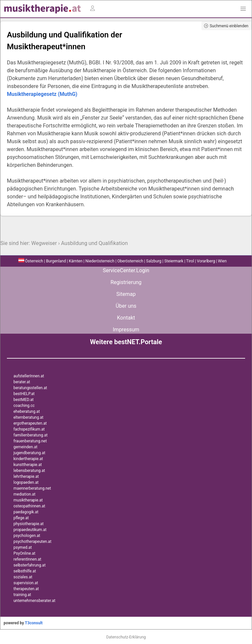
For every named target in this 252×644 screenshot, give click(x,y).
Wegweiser (44, 243)
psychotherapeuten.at (32, 542)
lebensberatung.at (29, 471)
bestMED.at (23, 400)
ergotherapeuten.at (30, 423)
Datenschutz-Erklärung (126, 637)
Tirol (190, 261)
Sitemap (126, 294)
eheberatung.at (27, 411)
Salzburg (154, 261)
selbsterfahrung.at (30, 565)
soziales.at (23, 577)
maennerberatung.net (32, 488)
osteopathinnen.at (29, 506)
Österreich (31, 261)
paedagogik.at (26, 512)
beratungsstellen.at (30, 388)
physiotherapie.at (29, 524)
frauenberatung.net (30, 441)
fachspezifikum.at (29, 429)
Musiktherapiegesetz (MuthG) (42, 94)
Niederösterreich (100, 261)
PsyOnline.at (24, 553)
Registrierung (126, 282)
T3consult (34, 623)
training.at (22, 595)
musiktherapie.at (28, 500)
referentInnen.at (27, 559)
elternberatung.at (28, 417)
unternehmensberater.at (34, 601)
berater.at (22, 382)
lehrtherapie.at (26, 477)
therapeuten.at (26, 589)
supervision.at (26, 583)
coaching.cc (24, 406)
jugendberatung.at (29, 453)
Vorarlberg (206, 261)
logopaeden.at (26, 482)
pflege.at (21, 518)
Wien (222, 261)
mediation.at (24, 494)
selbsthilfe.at (25, 571)
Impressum (126, 330)
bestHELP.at (24, 394)
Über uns (126, 306)
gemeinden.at (25, 447)
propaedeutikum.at (30, 530)
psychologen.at (27, 536)
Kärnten (76, 261)
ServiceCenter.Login (126, 270)
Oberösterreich (130, 261)
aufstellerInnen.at (29, 376)
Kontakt (126, 318)
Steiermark (174, 261)
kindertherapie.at (28, 459)
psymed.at (23, 547)
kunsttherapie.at (28, 465)
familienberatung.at (31, 435)
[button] (243, 9)
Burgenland (56, 261)
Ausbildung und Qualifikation (94, 243)
